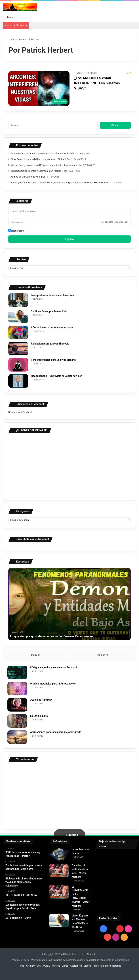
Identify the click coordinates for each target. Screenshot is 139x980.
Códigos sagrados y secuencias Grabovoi (54, 668)
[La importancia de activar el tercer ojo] (18, 300)
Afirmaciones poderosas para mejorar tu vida (56, 733)
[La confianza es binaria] (59, 856)
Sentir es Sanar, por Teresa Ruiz (49, 311)
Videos (87, 968)
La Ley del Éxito (40, 717)
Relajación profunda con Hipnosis (50, 344)
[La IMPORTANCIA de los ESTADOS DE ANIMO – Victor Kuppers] (59, 894)
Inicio (13, 39)
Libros (65, 968)
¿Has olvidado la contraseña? (114, 222)
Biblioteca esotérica (111, 968)
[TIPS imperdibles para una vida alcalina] (18, 365)
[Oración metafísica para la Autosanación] (18, 689)
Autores (56, 968)
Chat (39, 968)
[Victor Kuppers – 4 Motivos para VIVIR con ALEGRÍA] (59, 922)
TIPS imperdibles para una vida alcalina (53, 360)
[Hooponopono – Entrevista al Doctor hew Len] (18, 381)
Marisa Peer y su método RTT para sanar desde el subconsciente (46, 165)
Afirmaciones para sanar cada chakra (52, 327)
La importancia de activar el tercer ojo (52, 295)
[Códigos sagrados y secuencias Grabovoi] (18, 673)
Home (21, 968)
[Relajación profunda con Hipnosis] (18, 349)
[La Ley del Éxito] (18, 722)
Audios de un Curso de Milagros (28, 177)
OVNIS (47, 968)
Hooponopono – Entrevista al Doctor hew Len (57, 376)
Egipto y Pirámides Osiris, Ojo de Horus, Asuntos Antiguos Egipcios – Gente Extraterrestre (59, 182)
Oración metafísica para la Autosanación (54, 684)
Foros (96, 968)
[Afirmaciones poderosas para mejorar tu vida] (18, 738)
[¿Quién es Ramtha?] (18, 706)
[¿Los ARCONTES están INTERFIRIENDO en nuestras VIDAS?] (39, 88)
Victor (80, 73)
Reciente (103, 655)
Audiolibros (76, 968)
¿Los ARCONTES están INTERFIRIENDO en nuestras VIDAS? (97, 83)
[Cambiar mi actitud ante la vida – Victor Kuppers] (59, 872)
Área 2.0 (30, 968)
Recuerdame (16, 231)
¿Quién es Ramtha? (42, 701)
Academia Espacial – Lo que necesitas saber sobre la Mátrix (44, 153)
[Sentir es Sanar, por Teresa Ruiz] (18, 316)
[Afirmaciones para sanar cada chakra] (18, 332)
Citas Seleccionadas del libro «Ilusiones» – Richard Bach (41, 159)
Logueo (70, 239)
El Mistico (92, 956)
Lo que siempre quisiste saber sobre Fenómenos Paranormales (56, 636)
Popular (36, 655)
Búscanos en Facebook (20, 412)
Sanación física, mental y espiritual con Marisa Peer (39, 171)
